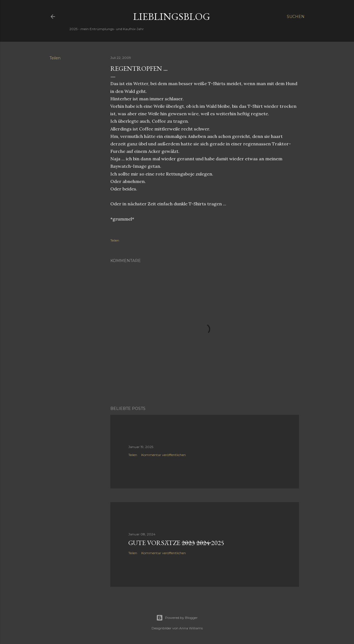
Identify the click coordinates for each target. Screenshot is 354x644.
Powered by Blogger (177, 618)
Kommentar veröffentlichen (164, 455)
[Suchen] (296, 17)
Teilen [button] (55, 58)
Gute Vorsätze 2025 (176, 543)
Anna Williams (191, 628)
